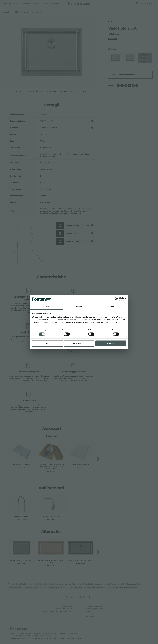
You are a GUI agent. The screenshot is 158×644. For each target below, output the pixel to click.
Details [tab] (79, 306)
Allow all (111, 343)
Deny (47, 343)
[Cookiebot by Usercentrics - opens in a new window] (116, 299)
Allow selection (79, 343)
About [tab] (112, 306)
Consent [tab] (46, 306)
